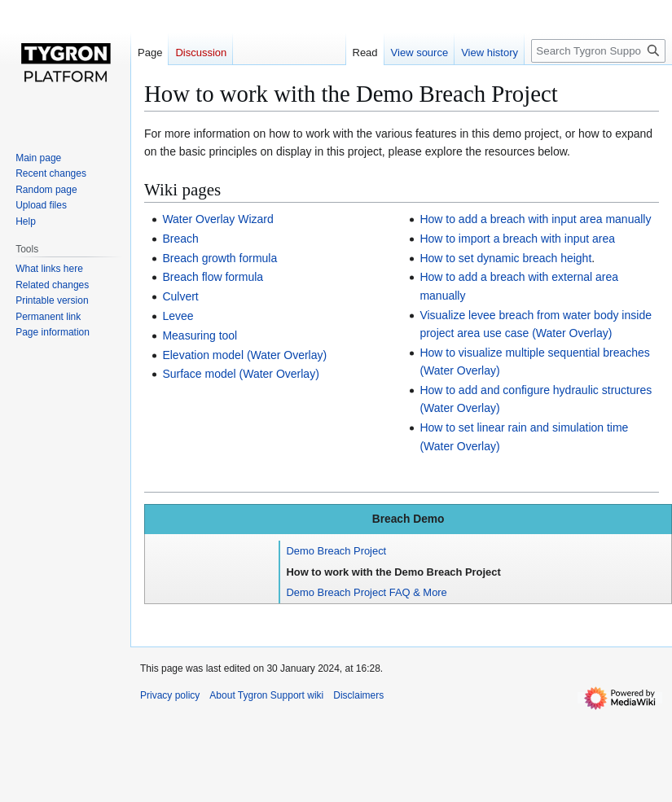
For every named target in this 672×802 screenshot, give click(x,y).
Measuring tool (200, 335)
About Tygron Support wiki (266, 695)
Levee (178, 316)
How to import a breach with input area (517, 239)
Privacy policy (170, 695)
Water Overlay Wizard (217, 219)
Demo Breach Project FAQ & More (367, 592)
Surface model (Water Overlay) (240, 374)
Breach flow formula (213, 277)
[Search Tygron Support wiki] (598, 51)
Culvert (180, 296)
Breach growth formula (220, 258)
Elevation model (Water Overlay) (244, 355)
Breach (180, 239)
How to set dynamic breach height (505, 258)
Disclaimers (358, 695)
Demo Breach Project (337, 551)
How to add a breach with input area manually (535, 219)
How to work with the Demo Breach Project (394, 572)
